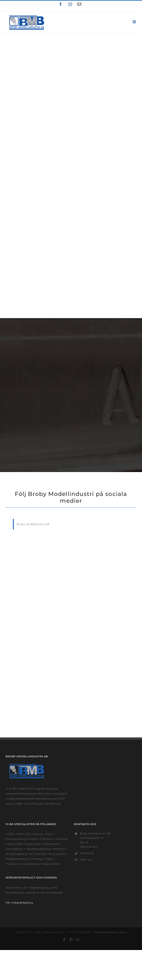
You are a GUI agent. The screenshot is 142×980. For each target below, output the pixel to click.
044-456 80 (87, 818)
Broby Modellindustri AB (33, 489)
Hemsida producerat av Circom (111, 897)
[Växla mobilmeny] (135, 22)
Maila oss (86, 824)
